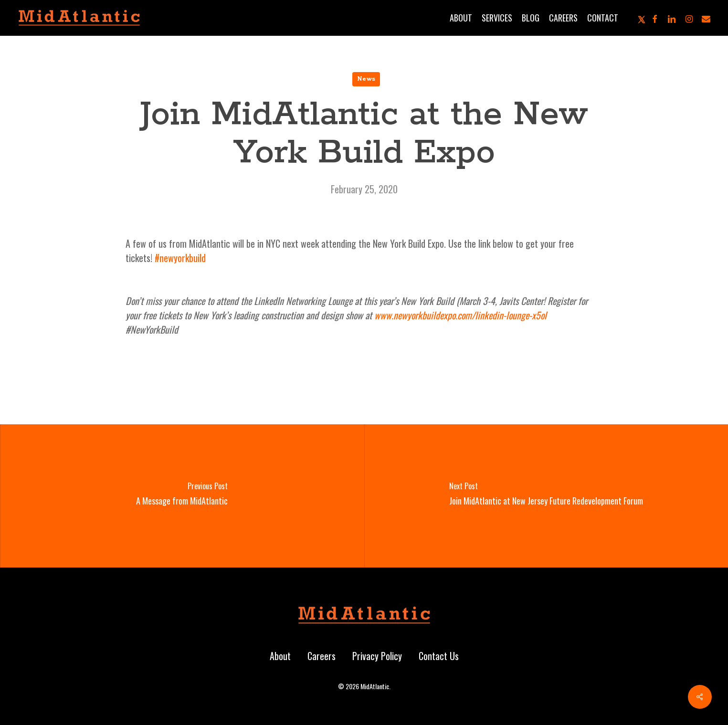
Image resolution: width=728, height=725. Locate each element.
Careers (322, 656)
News (366, 79)
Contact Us (439, 656)
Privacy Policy (377, 656)
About (280, 656)
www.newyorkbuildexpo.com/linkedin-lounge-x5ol (460, 315)
